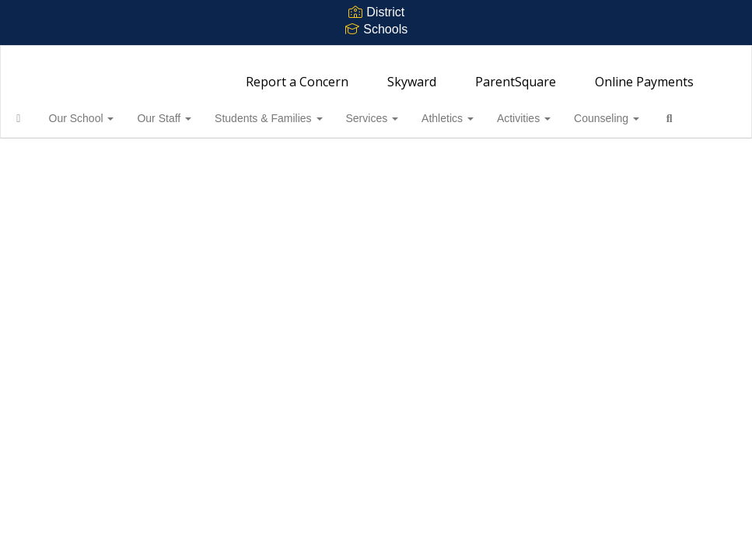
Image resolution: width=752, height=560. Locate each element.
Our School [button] (106, 110)
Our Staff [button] (188, 110)
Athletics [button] (472, 110)
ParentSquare (516, 74)
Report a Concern (297, 74)
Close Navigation (77, 156)
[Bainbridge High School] (376, 56)
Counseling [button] (631, 110)
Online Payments (644, 74)
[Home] (43, 110)
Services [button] (397, 110)
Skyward (412, 74)
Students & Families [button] (292, 110)
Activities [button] (548, 110)
